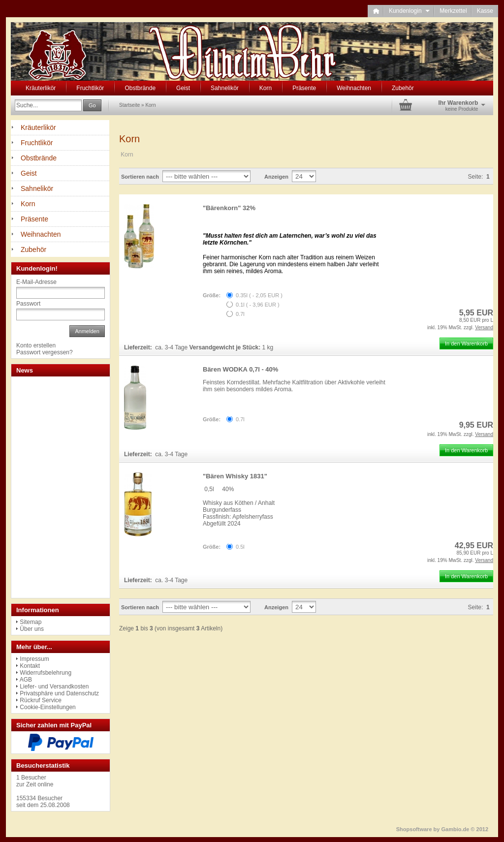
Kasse (485, 11)
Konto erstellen (36, 345)
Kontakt (30, 666)
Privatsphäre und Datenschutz (59, 693)
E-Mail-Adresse (36, 282)
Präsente (304, 88)
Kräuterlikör (41, 88)
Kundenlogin (409, 11)
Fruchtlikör (90, 88)
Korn (266, 88)
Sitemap (31, 622)
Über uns (32, 629)
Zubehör (403, 88)
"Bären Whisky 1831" (235, 476)
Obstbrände (140, 88)
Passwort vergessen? (45, 352)
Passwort (28, 304)
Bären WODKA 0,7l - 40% (240, 369)
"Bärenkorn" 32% (229, 208)
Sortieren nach (140, 177)
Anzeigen (276, 177)
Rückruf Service (41, 700)
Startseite (129, 105)
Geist (183, 88)
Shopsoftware (414, 829)
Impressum (34, 659)
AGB (26, 680)
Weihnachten (354, 88)
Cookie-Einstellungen (47, 707)
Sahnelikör (225, 88)
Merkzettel (453, 11)
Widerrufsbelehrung (46, 673)
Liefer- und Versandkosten (54, 686)
